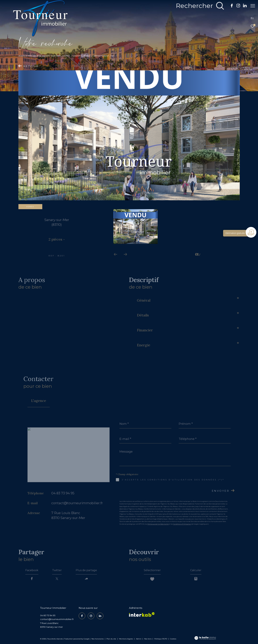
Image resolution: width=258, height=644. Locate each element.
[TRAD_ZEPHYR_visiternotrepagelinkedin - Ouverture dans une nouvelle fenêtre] (243, 6)
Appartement (101, 56)
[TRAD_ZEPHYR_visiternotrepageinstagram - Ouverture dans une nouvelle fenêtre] (237, 6)
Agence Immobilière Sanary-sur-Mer (40, 56)
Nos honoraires (98, 639)
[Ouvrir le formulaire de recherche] (198, 6)
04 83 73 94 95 (63, 493)
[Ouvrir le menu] (253, 6)
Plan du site (112, 639)
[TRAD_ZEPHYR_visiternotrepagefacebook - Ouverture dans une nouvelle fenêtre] (230, 6)
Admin (139, 639)
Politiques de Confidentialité (158, 524)
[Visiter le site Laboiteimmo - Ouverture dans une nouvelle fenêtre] (205, 638)
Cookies (173, 639)
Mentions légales (126, 639)
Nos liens (148, 639)
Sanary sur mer (82, 56)
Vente (67, 56)
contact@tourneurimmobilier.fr (77, 503)
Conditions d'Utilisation (182, 524)
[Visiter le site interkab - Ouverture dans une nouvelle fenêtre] (142, 614)
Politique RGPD (161, 639)
